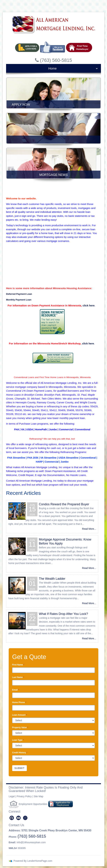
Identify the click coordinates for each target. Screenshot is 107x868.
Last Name (18, 677)
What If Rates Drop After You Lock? (63, 614)
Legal (12, 796)
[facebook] (12, 818)
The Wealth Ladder (52, 579)
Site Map (38, 796)
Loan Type (18, 740)
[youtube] (18, 818)
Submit (20, 768)
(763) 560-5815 (32, 836)
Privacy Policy (24, 796)
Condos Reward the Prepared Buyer (64, 504)
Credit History (20, 753)
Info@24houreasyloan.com (31, 842)
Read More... (89, 529)
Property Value (20, 728)
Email (16, 690)
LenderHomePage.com (40, 861)
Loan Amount (20, 715)
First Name (18, 665)
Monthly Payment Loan (19, 300)
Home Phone (19, 702)
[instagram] (25, 818)
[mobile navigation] (53, 68)
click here (89, 305)
